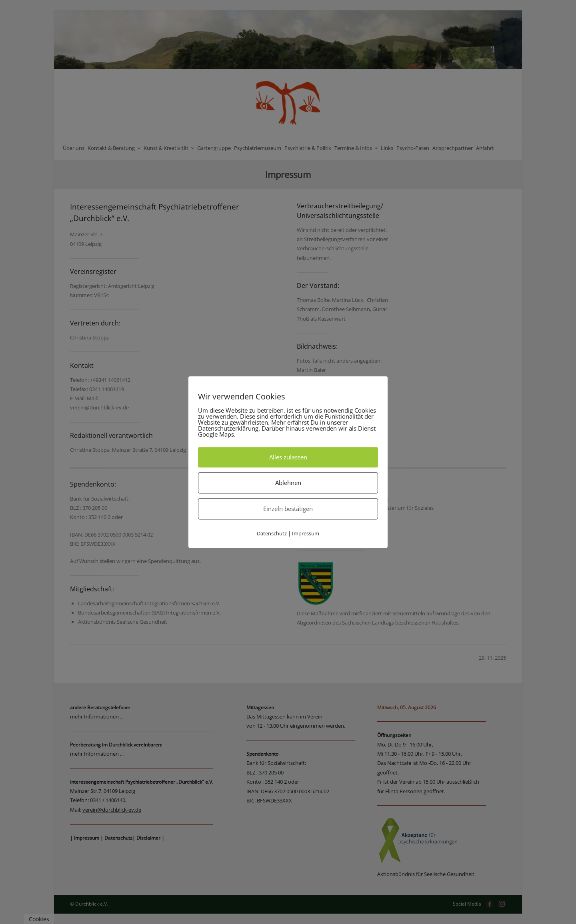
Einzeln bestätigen (288, 509)
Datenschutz (272, 533)
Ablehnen (288, 483)
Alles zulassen (288, 457)
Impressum (306, 533)
